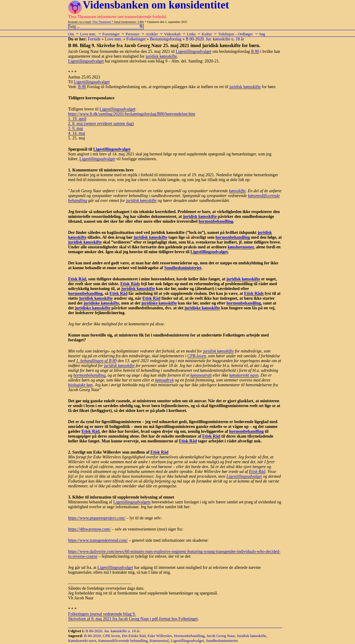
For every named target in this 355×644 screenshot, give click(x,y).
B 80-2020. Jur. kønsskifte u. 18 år (215, 39)
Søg (262, 34)
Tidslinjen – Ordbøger (238, 34)
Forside (94, 39)
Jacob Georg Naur (221, 636)
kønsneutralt (201, 375)
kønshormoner (241, 247)
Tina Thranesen (102, 22)
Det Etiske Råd (134, 636)
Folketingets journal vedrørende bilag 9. (102, 614)
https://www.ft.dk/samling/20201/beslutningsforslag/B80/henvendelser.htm (132, 114)
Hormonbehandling (189, 636)
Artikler (154, 34)
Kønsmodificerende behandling (123, 641)
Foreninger (114, 34)
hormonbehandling (216, 221)
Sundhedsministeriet (183, 268)
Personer (135, 34)
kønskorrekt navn (244, 375)
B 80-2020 (93, 636)
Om (74, 34)
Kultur (209, 34)
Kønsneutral (159, 641)
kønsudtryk (164, 380)
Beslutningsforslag (166, 39)
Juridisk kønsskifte (251, 636)
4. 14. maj (77, 133)
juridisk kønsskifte (161, 56)
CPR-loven (197, 356)
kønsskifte (237, 191)
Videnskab (175, 34)
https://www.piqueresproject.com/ (97, 518)
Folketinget (136, 39)
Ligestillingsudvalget (193, 51)
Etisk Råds (130, 284)
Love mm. (91, 34)
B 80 (255, 51)
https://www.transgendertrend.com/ (98, 540)
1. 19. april (77, 119)
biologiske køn (80, 385)
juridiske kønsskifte (101, 303)
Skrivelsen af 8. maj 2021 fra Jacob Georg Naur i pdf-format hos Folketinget (133, 619)
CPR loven (111, 636)
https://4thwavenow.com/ (90, 529)
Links (194, 34)
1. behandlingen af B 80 (96, 361)
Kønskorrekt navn (82, 641)
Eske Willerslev (160, 636)
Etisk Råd (77, 279)
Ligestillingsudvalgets (132, 502)
